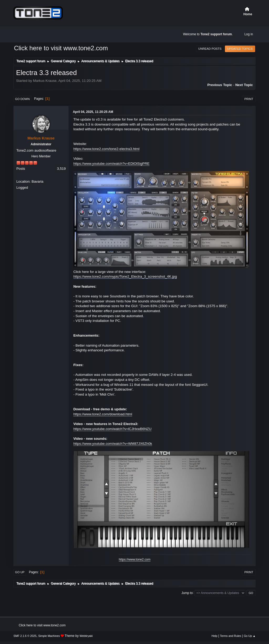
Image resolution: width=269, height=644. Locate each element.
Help (214, 636)
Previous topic (220, 85)
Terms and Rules (231, 636)
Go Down (22, 99)
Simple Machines (49, 636)
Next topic (244, 85)
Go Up (20, 572)
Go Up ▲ (250, 636)
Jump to (187, 593)
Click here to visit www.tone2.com (61, 48)
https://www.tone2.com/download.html (103, 414)
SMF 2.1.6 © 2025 (25, 636)
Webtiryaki (86, 636)
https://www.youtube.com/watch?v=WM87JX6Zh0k (113, 444)
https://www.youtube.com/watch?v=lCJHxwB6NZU (112, 429)
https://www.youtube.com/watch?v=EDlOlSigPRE (111, 164)
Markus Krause (41, 138)
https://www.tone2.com (135, 560)
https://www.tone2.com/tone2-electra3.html (106, 149)
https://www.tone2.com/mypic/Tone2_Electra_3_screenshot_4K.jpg (125, 276)
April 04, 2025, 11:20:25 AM (93, 112)
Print (249, 99)
